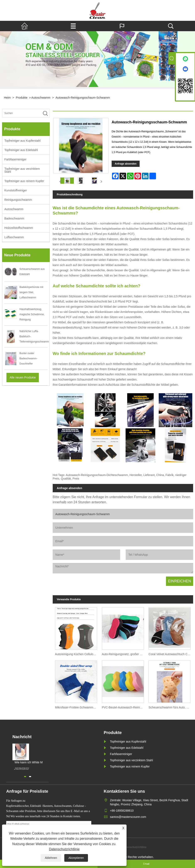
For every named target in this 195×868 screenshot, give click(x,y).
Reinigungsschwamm (18, 200)
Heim (7, 98)
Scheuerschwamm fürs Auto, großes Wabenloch (171, 707)
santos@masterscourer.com (128, 817)
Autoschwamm (41, 98)
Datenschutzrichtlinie (64, 849)
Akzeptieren (76, 858)
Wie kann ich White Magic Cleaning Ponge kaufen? (31, 763)
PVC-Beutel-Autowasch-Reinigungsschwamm (124, 707)
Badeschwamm (14, 218)
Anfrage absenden (126, 164)
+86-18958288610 (122, 811)
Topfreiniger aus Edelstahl (21, 150)
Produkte (22, 98)
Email (146, 864)
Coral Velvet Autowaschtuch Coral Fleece (171, 654)
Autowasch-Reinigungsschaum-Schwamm (83, 98)
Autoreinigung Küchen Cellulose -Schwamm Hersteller (77, 654)
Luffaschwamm (14, 237)
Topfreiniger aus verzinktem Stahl (22, 170)
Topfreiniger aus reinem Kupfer (24, 181)
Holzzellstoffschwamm (19, 228)
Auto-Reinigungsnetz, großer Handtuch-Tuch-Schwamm (124, 654)
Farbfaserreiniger (15, 159)
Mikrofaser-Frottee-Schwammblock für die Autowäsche (77, 707)
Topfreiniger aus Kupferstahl (22, 141)
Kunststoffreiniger (16, 190)
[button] (25, 777)
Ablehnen (51, 858)
